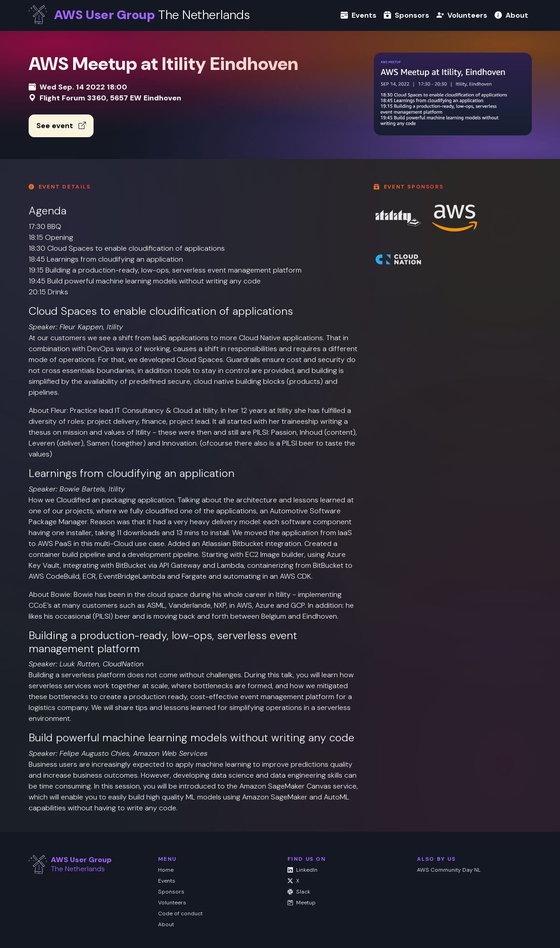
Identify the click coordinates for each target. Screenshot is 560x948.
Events (359, 15)
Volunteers (462, 15)
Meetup (302, 903)
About (511, 15)
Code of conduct (180, 913)
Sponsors (406, 15)
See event (61, 126)
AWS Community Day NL (449, 870)
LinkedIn (302, 870)
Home (166, 870)
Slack (299, 892)
